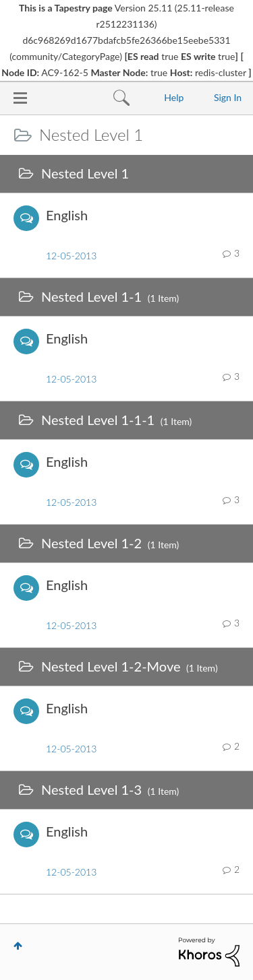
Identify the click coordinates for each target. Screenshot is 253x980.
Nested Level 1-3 (91, 789)
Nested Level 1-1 (91, 296)
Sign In (228, 97)
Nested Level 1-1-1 (98, 420)
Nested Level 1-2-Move (111, 666)
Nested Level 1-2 (91, 543)
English (67, 215)
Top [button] (18, 946)
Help (174, 97)
